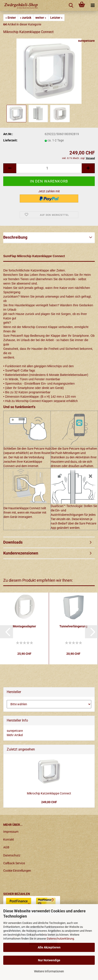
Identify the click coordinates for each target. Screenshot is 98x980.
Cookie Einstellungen (17, 871)
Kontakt (9, 839)
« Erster (11, 18)
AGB (6, 847)
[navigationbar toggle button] (93, 5)
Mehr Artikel (15, 735)
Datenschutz (12, 855)
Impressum (11, 832)
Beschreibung (15, 237)
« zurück (26, 18)
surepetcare (86, 41)
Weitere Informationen (49, 971)
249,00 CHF (49, 802)
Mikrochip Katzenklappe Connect (49, 793)
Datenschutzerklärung (60, 939)
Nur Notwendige (49, 960)
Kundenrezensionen (21, 553)
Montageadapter (24, 626)
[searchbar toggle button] (71, 5)
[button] (7, 632)
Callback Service (14, 863)
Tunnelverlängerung (73, 626)
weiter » (41, 18)
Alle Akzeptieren (49, 947)
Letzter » (56, 18)
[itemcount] (49, 168)
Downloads (13, 542)
